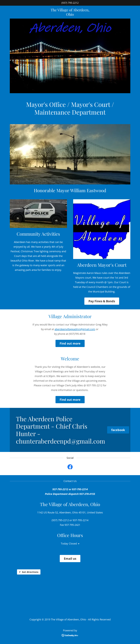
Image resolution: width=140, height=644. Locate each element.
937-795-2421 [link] (72, 525)
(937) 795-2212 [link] (70, 3)
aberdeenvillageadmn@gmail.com (75, 329)
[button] (78, 544)
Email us (70, 559)
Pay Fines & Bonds (102, 301)
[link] (70, 15)
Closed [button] (73, 544)
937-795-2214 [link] (80, 520)
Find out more (70, 343)
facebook (118, 430)
